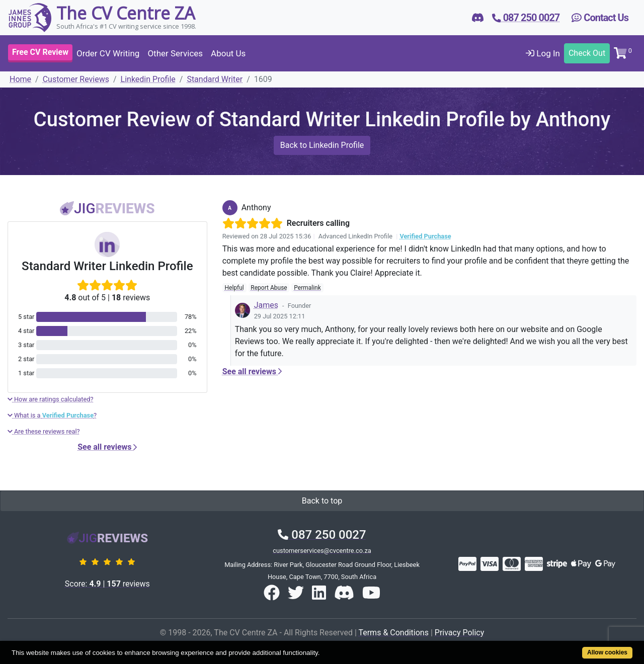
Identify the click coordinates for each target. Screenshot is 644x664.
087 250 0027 (322, 535)
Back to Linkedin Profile (322, 145)
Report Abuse (269, 288)
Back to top (322, 501)
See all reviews (107, 447)
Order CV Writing (108, 53)
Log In (543, 53)
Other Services (175, 53)
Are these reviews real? (44, 431)
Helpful (234, 288)
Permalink (307, 288)
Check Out (587, 53)
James (266, 305)
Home (20, 79)
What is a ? (52, 415)
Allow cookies (607, 652)
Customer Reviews (76, 79)
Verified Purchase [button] (425, 236)
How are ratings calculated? (51, 399)
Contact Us (600, 18)
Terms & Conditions (393, 633)
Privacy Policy (460, 633)
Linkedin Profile (148, 79)
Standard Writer (215, 79)
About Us (228, 53)
